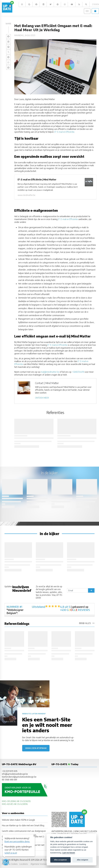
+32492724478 (78, 372)
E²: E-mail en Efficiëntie (64, 132)
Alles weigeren (82, 860)
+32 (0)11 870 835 (10, 771)
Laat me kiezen (69, 853)
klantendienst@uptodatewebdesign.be (19, 777)
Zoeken (95, 4)
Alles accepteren (60, 860)
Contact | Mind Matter (47, 383)
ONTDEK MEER (42, 398)
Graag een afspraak (36, 748)
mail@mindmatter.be (50, 372)
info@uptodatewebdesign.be (15, 774)
